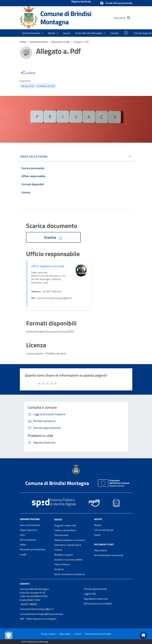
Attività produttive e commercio (70, 540)
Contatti (25, 584)
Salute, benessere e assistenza (69, 574)
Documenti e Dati (61, 42)
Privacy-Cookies (48, 634)
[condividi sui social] (28, 73)
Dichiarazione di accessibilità (98, 604)
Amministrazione (39, 42)
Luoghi (23, 554)
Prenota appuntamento (95, 589)
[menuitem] (115, 33)
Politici (23, 545)
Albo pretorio (101, 550)
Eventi (97, 535)
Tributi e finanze (62, 564)
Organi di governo (29, 530)
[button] (116, 3)
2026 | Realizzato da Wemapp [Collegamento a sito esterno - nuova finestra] (35, 642)
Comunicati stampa (104, 530)
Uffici (22, 535)
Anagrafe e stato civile (65, 525)
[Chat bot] (143, 635)
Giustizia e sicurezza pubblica (69, 560)
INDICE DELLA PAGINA (35, 156)
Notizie (98, 525)
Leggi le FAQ (90, 594)
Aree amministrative (30, 525)
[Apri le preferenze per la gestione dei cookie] (9, 635)
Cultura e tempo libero (65, 530)
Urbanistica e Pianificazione (68, 545)
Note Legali (65, 634)
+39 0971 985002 (28, 604)
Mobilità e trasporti (64, 555)
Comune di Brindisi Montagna (66, 18)
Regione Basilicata (81, 2)
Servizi (58, 519)
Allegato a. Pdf (81, 42)
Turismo (58, 550)
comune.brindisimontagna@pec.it (37, 609)
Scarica (53, 237)
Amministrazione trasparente (109, 555)
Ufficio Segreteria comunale (48, 266)
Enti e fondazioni (28, 540)
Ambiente (59, 569)
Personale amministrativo (33, 549)
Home (23, 42)
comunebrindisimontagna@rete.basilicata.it (42, 614)
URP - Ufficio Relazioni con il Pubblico (38, 619)
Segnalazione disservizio (96, 599)
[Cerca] (129, 18)
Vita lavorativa (61, 535)
